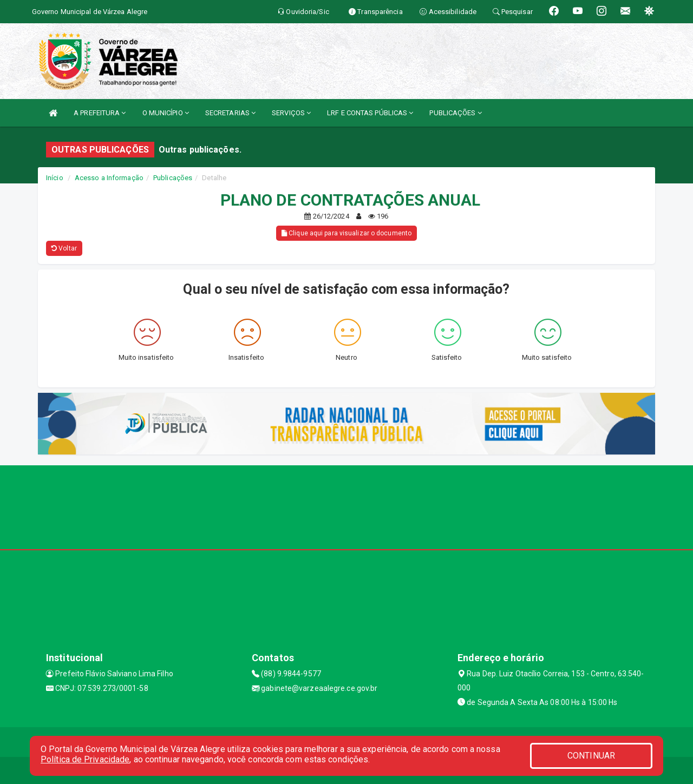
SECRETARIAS (230, 113)
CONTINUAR (591, 756)
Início (55, 178)
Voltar (64, 248)
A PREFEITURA (100, 113)
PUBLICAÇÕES (455, 113)
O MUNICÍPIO (166, 113)
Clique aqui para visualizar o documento (346, 233)
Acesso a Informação (109, 178)
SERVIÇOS (291, 113)
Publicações (173, 178)
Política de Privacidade (85, 759)
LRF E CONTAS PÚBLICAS (370, 113)
